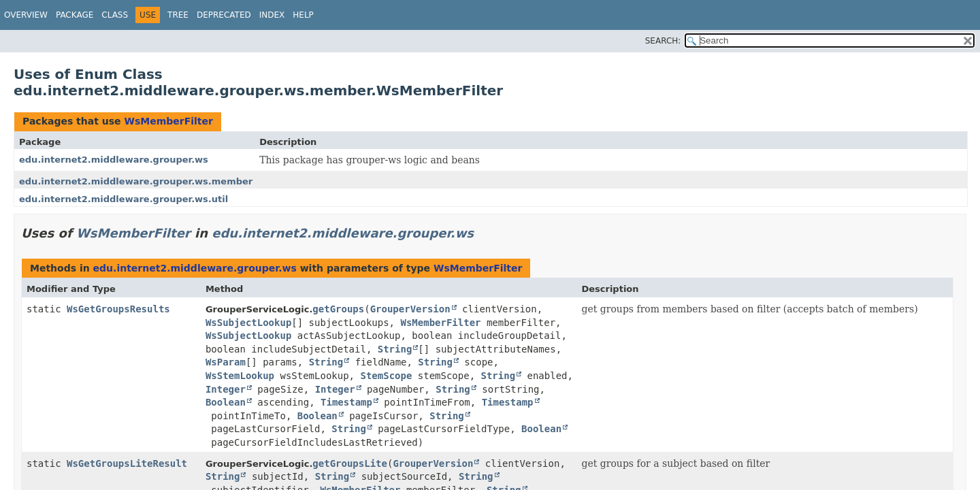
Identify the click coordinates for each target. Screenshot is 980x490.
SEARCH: (663, 41)
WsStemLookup (240, 376)
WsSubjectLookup (248, 323)
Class (115, 15)
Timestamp (346, 402)
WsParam (226, 362)
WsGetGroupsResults (118, 309)
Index (272, 15)
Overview (26, 15)
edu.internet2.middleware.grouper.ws (114, 160)
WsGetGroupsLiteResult (127, 463)
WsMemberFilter (168, 121)
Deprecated (224, 15)
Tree (178, 15)
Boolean (226, 402)
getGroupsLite (350, 463)
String (395, 349)
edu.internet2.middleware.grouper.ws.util (124, 199)
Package (75, 15)
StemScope (386, 376)
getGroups (338, 309)
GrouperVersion (410, 309)
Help (303, 15)
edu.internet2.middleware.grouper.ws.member (136, 181)
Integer (226, 389)
